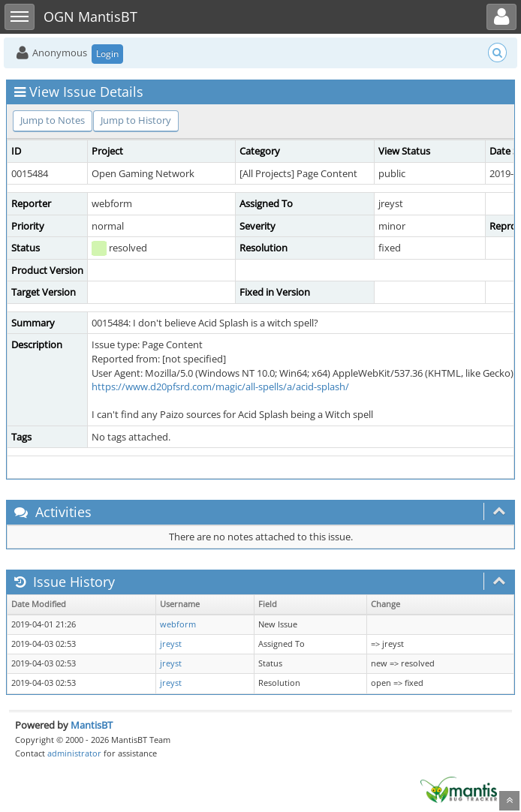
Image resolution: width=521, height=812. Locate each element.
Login (107, 54)
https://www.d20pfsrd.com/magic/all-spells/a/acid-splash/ (220, 386)
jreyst (171, 644)
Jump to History (136, 120)
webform (178, 624)
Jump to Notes (53, 120)
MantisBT (92, 725)
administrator (74, 753)
